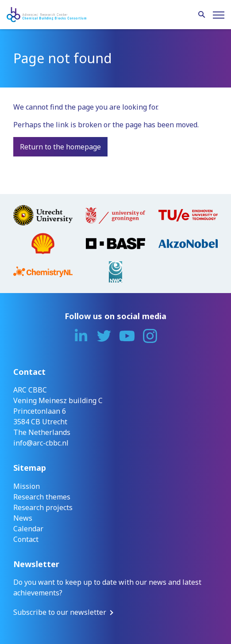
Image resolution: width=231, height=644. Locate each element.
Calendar (28, 529)
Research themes (42, 497)
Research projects (43, 507)
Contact (26, 539)
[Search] (202, 15)
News (23, 518)
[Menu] (219, 15)
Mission (27, 486)
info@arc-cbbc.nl (41, 443)
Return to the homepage (60, 147)
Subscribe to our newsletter (60, 612)
